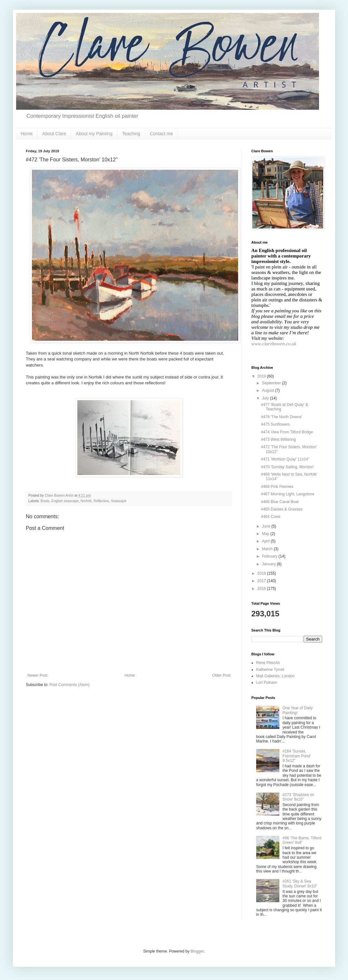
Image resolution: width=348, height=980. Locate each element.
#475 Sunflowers (275, 424)
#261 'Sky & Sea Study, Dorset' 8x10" (300, 884)
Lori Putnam (267, 682)
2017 (262, 581)
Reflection (101, 501)
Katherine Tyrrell (270, 670)
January (269, 564)
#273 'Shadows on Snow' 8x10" (298, 797)
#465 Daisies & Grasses (282, 509)
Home (27, 134)
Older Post (221, 675)
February (270, 556)
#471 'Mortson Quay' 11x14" (285, 459)
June (267, 526)
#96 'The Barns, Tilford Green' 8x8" (302, 840)
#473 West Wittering (278, 439)
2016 (262, 589)
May (266, 534)
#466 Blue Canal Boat (280, 502)
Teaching (131, 134)
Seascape (119, 501)
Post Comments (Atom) (69, 685)
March (268, 549)
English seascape (65, 501)
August (269, 390)
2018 (262, 573)
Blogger (197, 951)
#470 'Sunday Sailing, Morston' (288, 467)
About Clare (54, 134)
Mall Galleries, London (275, 676)
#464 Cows (271, 517)
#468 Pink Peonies (277, 487)
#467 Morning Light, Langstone (288, 494)
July (266, 398)
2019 (262, 376)
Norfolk (86, 501)
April (266, 541)
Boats (45, 501)
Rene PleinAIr (268, 663)
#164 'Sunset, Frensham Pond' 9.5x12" (297, 756)
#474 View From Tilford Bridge (287, 432)
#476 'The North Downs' (282, 417)
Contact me (161, 134)
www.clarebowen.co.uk (274, 344)
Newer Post (37, 675)
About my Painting (94, 134)
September (272, 383)
